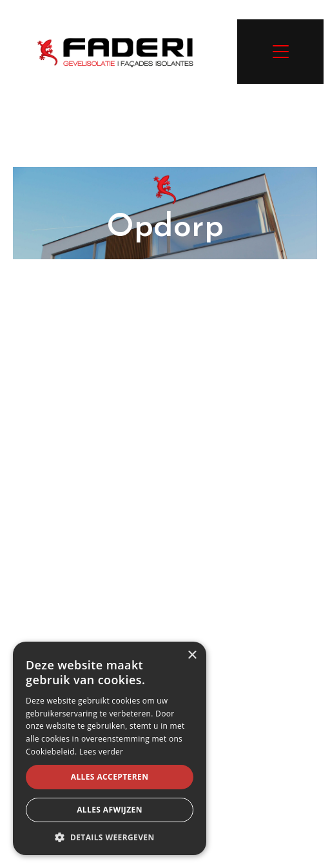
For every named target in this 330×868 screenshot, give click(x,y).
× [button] (192, 656)
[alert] (110, 748)
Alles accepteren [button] (110, 777)
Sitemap (228, 803)
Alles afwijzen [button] (110, 810)
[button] (110, 836)
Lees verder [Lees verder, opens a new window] (102, 752)
